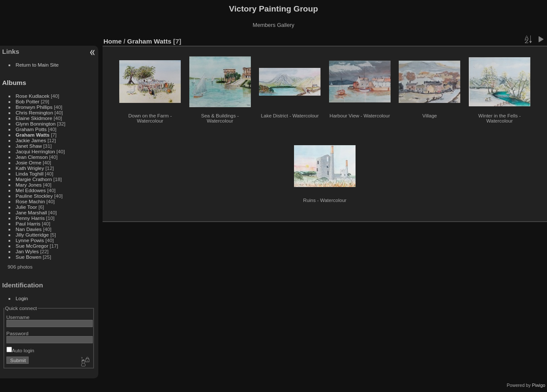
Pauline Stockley (34, 196)
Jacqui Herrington (35, 151)
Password (18, 333)
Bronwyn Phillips (34, 107)
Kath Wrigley (30, 168)
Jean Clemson (32, 157)
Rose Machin (31, 201)
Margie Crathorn (34, 179)
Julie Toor (26, 207)
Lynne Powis (30, 240)
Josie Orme (29, 162)
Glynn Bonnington (36, 124)
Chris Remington (35, 113)
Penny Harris (30, 218)
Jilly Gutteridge (32, 235)
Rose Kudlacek (33, 96)
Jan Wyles (27, 251)
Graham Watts (33, 135)
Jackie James (31, 140)
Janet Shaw (29, 146)
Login (22, 298)
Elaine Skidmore (34, 118)
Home (113, 41)
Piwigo (539, 385)
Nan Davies (29, 229)
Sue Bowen (29, 257)
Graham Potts (31, 129)
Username (18, 317)
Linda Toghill (30, 174)
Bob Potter (28, 101)
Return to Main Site (37, 65)
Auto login (20, 350)
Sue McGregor (32, 246)
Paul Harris (28, 224)
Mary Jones (29, 185)
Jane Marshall (31, 212)
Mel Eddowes (31, 190)
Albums (14, 83)
